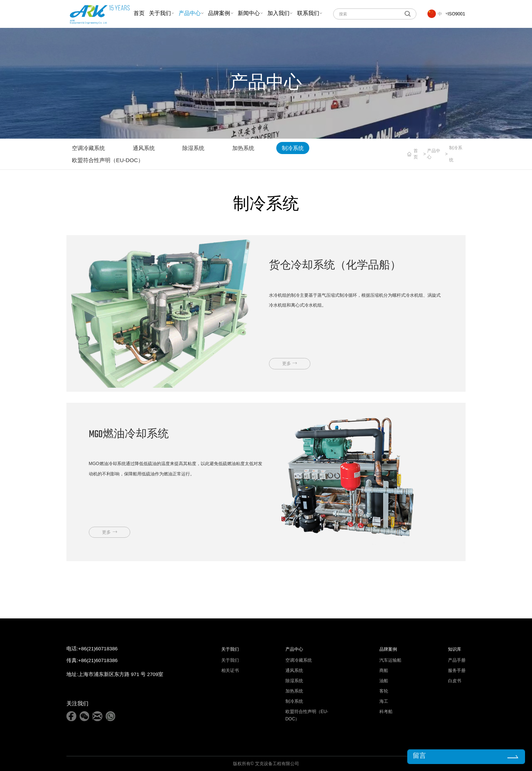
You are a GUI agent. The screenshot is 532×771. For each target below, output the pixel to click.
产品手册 (457, 660)
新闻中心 (249, 14)
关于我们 (160, 14)
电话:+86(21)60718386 (92, 649)
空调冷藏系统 (88, 148)
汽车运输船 (390, 660)
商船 (384, 670)
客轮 (384, 691)
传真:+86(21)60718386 (92, 661)
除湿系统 (193, 148)
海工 (384, 701)
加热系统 (243, 148)
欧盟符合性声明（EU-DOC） (108, 160)
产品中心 (190, 14)
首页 (139, 14)
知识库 (455, 649)
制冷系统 (293, 148)
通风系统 (144, 148)
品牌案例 (219, 14)
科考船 (386, 712)
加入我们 (278, 14)
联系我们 (308, 14)
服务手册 (457, 670)
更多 (287, 363)
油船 (384, 681)
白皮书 (455, 681)
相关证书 (230, 670)
